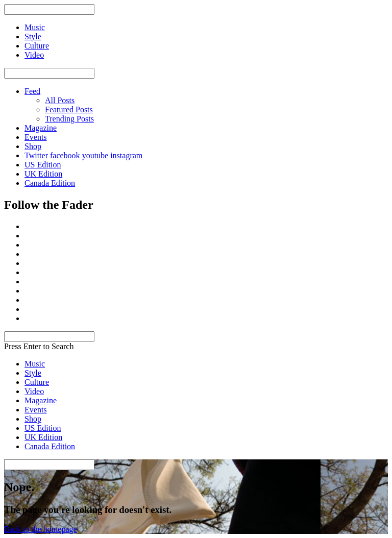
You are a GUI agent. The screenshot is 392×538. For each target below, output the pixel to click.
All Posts (60, 100)
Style (33, 373)
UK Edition (43, 174)
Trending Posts (69, 119)
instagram (126, 155)
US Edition (43, 165)
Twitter (36, 155)
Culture (37, 382)
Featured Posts (69, 109)
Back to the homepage (41, 529)
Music (35, 364)
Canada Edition (50, 183)
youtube (95, 155)
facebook (65, 155)
